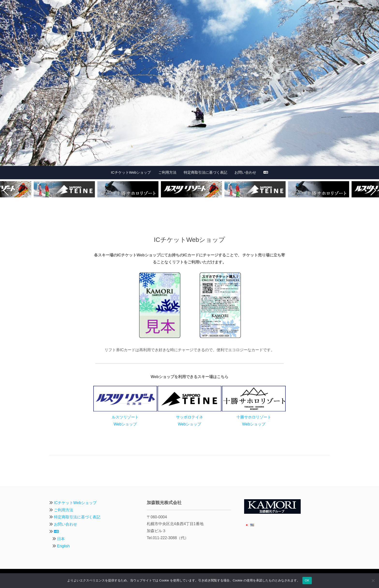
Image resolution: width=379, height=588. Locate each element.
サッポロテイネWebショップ (189, 417)
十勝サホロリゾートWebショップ (254, 417)
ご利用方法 (167, 172)
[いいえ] (373, 581)
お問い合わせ (245, 172)
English (63, 546)
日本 (61, 539)
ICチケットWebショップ (131, 172)
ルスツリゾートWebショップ (125, 417)
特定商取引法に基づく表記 (205, 172)
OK (307, 580)
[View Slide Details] (189, 83)
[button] (6, 190)
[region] (189, 83)
